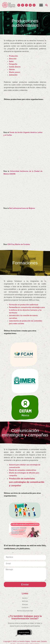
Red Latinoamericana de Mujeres (22, 209)
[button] (41, 5)
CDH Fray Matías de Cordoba (19, 245)
